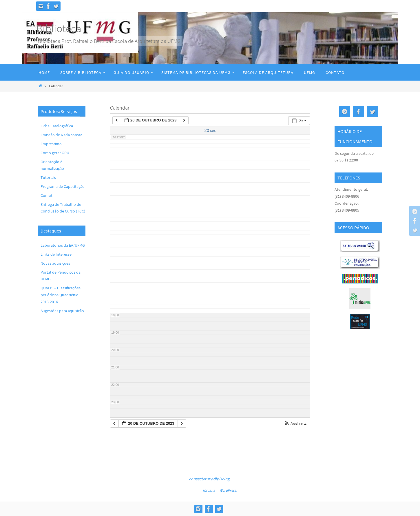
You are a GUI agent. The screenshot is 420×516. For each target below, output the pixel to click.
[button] (295, 424)
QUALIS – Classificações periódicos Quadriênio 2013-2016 (61, 295)
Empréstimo (51, 144)
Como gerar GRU (55, 153)
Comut (46, 195)
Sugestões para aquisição (62, 311)
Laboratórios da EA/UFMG (63, 245)
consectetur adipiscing (209, 479)
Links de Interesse (56, 254)
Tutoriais (48, 177)
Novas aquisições (55, 263)
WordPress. (228, 490)
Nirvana (209, 490)
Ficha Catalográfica (57, 126)
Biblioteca (59, 28)
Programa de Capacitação (63, 186)
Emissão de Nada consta (61, 135)
